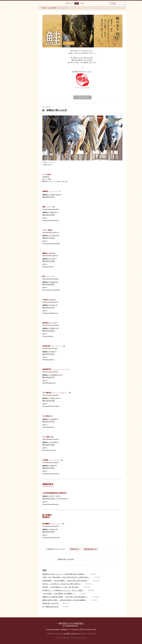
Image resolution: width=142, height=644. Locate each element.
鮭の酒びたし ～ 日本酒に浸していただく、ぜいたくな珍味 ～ (63, 590)
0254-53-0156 (48, 331)
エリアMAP (26, 110)
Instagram (31, 138)
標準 (77, 3)
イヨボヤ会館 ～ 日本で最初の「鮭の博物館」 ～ (59, 594)
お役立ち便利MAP (26, 118)
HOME (44, 8)
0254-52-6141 (48, 354)
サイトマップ (85, 634)
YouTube (31, 130)
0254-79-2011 (48, 468)
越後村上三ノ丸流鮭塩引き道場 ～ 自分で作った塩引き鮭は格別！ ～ (65, 597)
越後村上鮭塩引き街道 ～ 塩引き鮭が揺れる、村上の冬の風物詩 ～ (65, 600)
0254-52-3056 (48, 261)
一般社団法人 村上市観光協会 (70, 625)
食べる (26, 36)
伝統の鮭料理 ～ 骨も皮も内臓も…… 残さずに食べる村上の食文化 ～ (66, 581)
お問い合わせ (75, 634)
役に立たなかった (90, 549)
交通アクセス (26, 123)
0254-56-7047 (48, 197)
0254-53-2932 (48, 445)
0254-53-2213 (48, 308)
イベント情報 (26, 90)
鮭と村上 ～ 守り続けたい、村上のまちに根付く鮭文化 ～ (62, 584)
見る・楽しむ (26, 42)
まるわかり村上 (26, 67)
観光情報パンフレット (26, 152)
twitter (21, 138)
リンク (93, 634)
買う (26, 54)
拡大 (82, 3)
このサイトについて (53, 634)
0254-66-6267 (48, 284)
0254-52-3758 (48, 499)
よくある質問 (65, 634)
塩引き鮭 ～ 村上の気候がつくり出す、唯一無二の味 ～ (61, 587)
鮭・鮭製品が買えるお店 (50, 607)
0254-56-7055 (48, 401)
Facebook (21, 130)
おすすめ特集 (26, 83)
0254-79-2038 (48, 215)
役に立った (75, 549)
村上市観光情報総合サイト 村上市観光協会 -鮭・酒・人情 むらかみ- (26, 17)
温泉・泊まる (26, 48)
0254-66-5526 (48, 532)
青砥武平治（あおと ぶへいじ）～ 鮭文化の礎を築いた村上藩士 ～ (64, 574)
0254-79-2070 (48, 422)
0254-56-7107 (48, 377)
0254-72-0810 (48, 238)
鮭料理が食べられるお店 (50, 603)
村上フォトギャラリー (26, 166)
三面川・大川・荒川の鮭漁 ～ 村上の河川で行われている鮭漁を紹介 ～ (66, 577)
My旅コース (26, 97)
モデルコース (26, 104)
